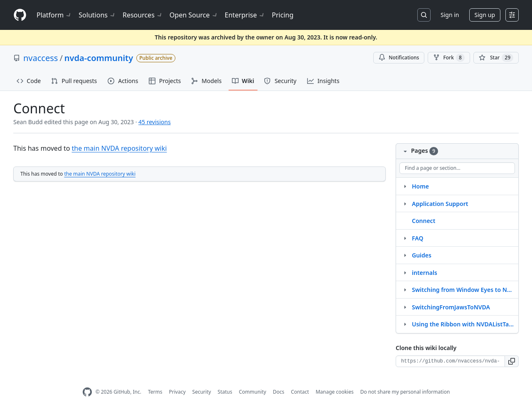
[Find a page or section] (457, 168)
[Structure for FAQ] (405, 238)
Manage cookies (334, 392)
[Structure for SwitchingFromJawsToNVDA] (405, 307)
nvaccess (41, 58)
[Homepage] (20, 15)
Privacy (177, 392)
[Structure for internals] (405, 272)
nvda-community (99, 58)
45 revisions (155, 122)
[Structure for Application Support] (405, 203)
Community (253, 392)
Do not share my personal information (405, 392)
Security (202, 392)
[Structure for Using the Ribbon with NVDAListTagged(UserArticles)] (405, 324)
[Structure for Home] (405, 186)
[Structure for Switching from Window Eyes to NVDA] (405, 289)
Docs (278, 392)
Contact (300, 392)
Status (225, 392)
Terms (155, 392)
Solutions (97, 15)
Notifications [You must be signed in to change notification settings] (399, 58)
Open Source (194, 15)
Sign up (485, 15)
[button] (512, 361)
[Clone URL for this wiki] (450, 361)
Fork (449, 58)
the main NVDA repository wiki (119, 148)
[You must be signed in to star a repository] (496, 58)
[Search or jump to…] (424, 15)
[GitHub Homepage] (87, 392)
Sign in (450, 15)
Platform (54, 15)
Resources (143, 15)
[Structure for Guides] (405, 255)
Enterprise (245, 15)
